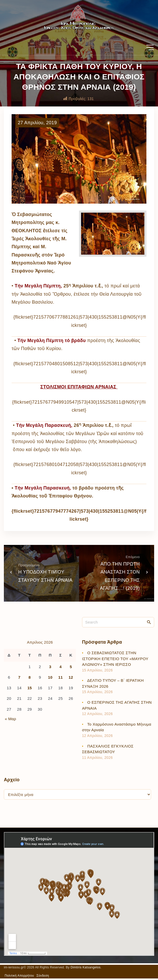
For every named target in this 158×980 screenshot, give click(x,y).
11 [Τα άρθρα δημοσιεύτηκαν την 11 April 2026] (61, 677)
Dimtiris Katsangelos (86, 967)
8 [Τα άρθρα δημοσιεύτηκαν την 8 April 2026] (30, 677)
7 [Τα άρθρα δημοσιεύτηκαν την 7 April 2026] (19, 677)
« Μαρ (11, 719)
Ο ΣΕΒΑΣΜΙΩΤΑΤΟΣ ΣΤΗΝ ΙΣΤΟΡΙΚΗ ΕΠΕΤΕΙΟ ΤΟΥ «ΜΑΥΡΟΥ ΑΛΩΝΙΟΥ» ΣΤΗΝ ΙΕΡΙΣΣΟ (115, 659)
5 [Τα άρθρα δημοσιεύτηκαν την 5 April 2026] (71, 667)
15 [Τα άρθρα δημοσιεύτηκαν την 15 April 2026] (29, 688)
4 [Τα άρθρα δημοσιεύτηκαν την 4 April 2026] (61, 667)
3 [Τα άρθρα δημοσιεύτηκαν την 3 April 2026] (50, 667)
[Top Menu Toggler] (150, 47)
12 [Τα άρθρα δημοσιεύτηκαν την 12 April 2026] (71, 677)
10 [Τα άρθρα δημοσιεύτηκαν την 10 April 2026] (50, 677)
